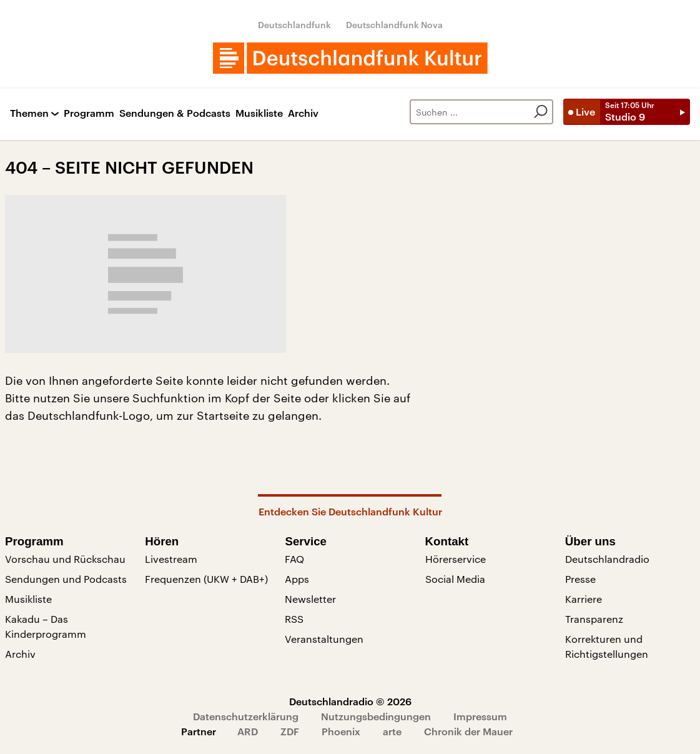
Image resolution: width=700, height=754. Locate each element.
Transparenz (594, 619)
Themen (29, 113)
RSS (294, 619)
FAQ (294, 559)
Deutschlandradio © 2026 (350, 701)
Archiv (303, 113)
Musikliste (259, 113)
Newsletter (310, 599)
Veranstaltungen (324, 639)
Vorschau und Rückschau (65, 559)
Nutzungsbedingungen (376, 716)
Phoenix (341, 731)
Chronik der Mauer (468, 731)
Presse (580, 579)
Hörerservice (456, 559)
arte (392, 731)
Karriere (584, 599)
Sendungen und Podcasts (66, 579)
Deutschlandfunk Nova (394, 25)
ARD (248, 731)
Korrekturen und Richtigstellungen (607, 646)
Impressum (480, 716)
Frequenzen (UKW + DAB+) (206, 579)
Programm (89, 113)
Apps (297, 579)
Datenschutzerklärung (246, 716)
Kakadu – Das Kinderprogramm (46, 626)
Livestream (171, 559)
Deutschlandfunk (294, 25)
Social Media (455, 579)
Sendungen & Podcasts (175, 113)
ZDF (290, 731)
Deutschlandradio (607, 559)
